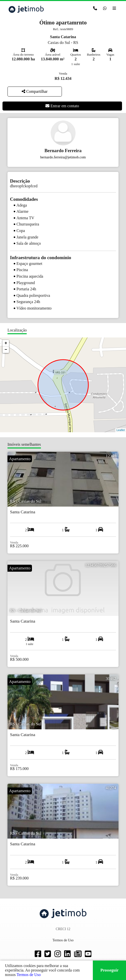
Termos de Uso (29, 975)
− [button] (6, 350)
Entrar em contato (62, 106)
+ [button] (6, 343)
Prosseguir (109, 970)
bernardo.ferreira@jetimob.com (63, 157)
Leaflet (121, 430)
